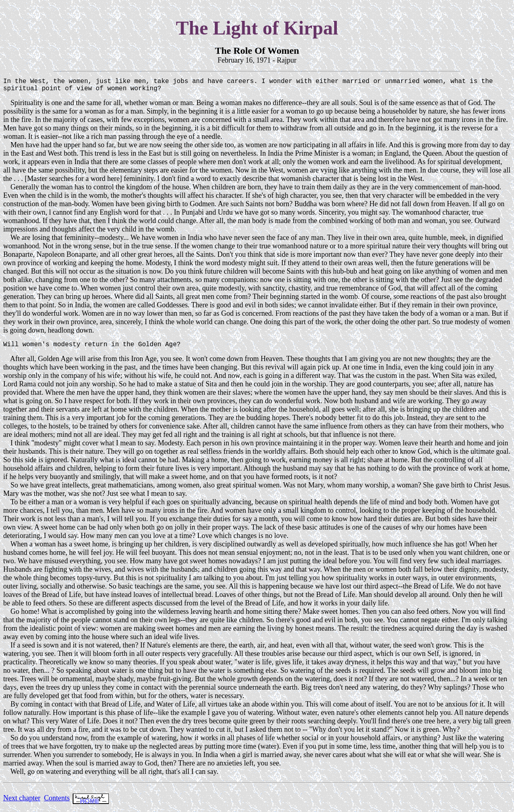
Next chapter (22, 803)
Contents (57, 803)
